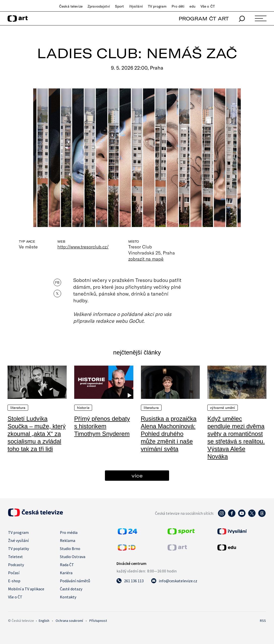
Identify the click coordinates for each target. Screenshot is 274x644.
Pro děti (178, 6)
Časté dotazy (71, 589)
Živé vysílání (18, 540)
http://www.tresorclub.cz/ (83, 247)
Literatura (18, 408)
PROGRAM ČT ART (204, 19)
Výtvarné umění (223, 408)
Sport (120, 6)
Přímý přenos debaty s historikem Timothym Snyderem (102, 426)
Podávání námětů (75, 581)
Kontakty (68, 597)
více (137, 476)
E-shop (14, 581)
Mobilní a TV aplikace (26, 589)
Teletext (15, 557)
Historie (83, 408)
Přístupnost (98, 621)
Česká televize (71, 6)
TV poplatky (18, 549)
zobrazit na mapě (146, 259)
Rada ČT (67, 565)
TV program (157, 6)
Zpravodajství (99, 6)
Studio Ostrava (73, 557)
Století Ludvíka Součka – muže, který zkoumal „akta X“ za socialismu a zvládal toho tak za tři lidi (37, 434)
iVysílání (136, 6)
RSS (263, 621)
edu (192, 6)
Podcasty (16, 565)
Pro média (69, 532)
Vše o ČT (208, 6)
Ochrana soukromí (69, 621)
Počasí (14, 573)
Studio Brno (70, 549)
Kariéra (66, 573)
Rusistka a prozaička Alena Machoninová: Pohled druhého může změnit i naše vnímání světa (169, 434)
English (44, 621)
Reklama (68, 540)
